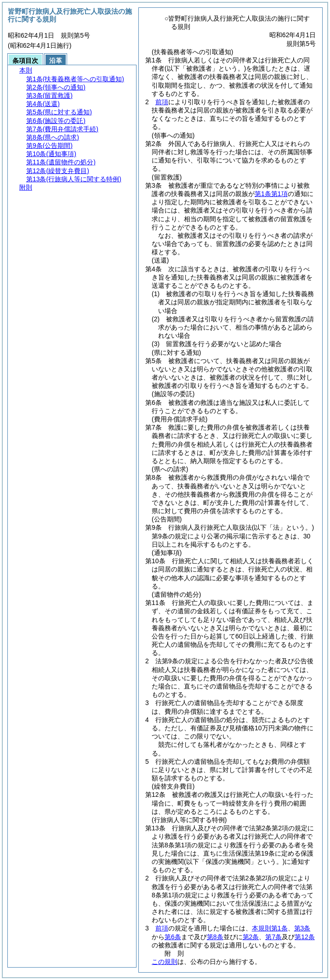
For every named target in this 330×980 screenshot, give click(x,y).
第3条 (302, 928)
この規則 (165, 962)
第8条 (215, 937)
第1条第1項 (271, 194)
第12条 (305, 937)
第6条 (173, 937)
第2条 (251, 937)
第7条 (273, 937)
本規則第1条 (270, 928)
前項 (162, 102)
